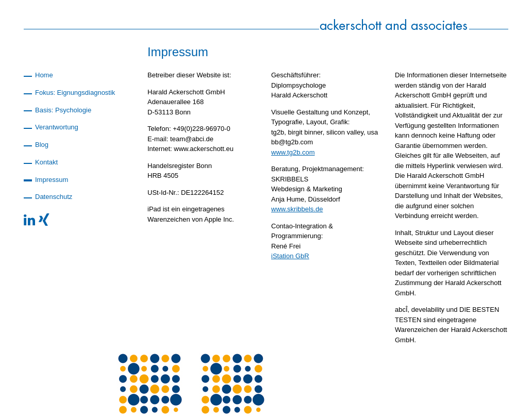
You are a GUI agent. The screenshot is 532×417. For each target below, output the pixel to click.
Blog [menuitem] (42, 145)
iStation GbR (290, 256)
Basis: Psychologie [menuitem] (63, 110)
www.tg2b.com (293, 152)
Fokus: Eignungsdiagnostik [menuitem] (75, 93)
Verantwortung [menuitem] (57, 127)
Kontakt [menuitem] (46, 162)
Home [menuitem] (44, 75)
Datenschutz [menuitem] (54, 197)
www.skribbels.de (297, 209)
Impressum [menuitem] (52, 180)
